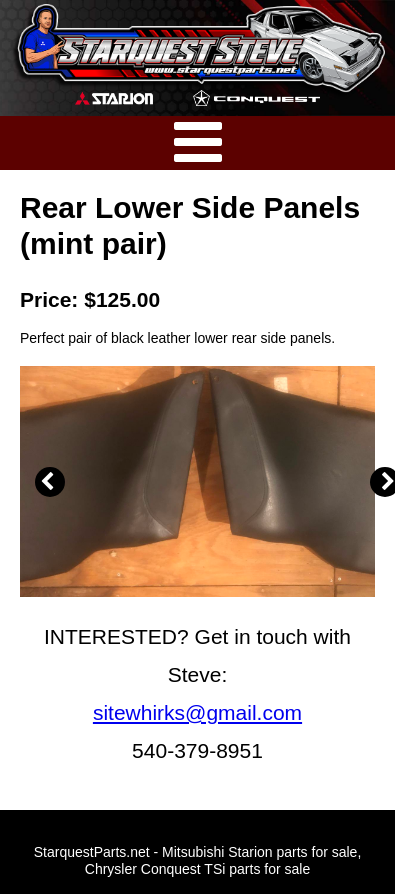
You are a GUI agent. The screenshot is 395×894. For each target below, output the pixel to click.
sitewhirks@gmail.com (197, 712)
